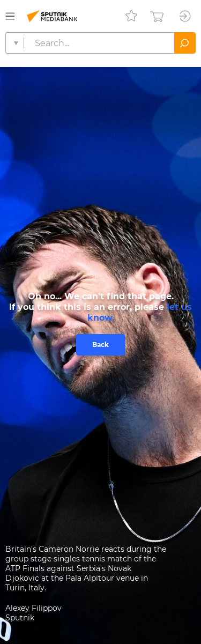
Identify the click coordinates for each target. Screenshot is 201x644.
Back (100, 345)
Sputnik (20, 618)
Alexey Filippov (33, 608)
